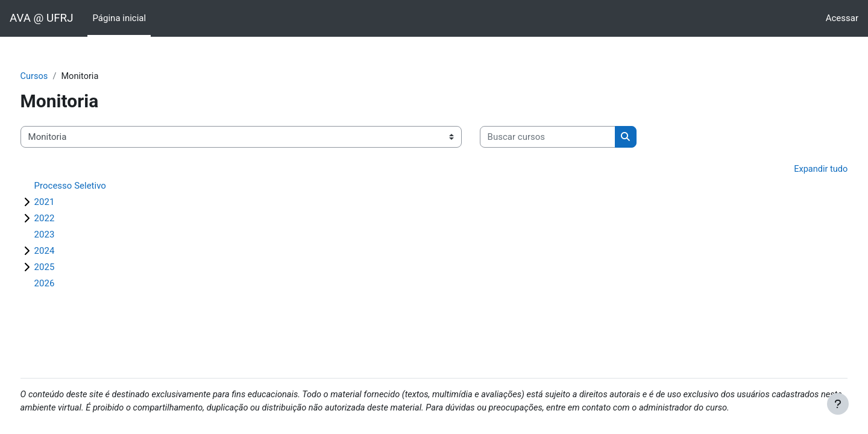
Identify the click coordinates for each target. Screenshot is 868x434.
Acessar (842, 18)
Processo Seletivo (93, 187)
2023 (67, 236)
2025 (67, 268)
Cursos (57, 77)
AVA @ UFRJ (41, 18)
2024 (67, 252)
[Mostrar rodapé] (838, 404)
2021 (67, 203)
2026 (67, 285)
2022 (67, 219)
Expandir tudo (797, 170)
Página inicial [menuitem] (119, 18)
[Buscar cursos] (570, 138)
